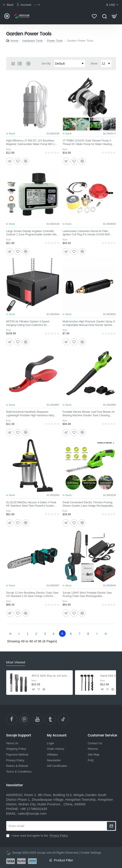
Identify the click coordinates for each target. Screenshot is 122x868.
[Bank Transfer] (32, 861)
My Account (57, 735)
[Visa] (11, 861)
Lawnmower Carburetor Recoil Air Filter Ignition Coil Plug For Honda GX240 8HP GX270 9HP (86, 233)
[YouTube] (37, 719)
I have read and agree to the (38, 836)
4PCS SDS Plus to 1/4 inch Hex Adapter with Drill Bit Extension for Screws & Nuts (51, 676)
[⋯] (38, 5)
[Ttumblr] (50, 719)
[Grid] (13, 64)
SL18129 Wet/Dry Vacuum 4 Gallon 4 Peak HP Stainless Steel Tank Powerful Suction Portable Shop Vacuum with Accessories (31, 504)
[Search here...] (104, 16)
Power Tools (55, 41)
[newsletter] (111, 826)
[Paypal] (21, 861)
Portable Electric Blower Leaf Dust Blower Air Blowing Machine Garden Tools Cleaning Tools (89, 414)
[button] (10, 161)
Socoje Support (19, 735)
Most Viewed (16, 662)
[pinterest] (25, 719)
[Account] (24, 5)
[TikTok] (63, 719)
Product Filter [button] (63, 860)
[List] (20, 64)
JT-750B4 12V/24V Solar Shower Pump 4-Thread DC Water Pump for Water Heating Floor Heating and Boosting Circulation (87, 143)
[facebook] (12, 719)
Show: (94, 64)
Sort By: (46, 64)
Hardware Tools (32, 41)
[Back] (9, 5)
